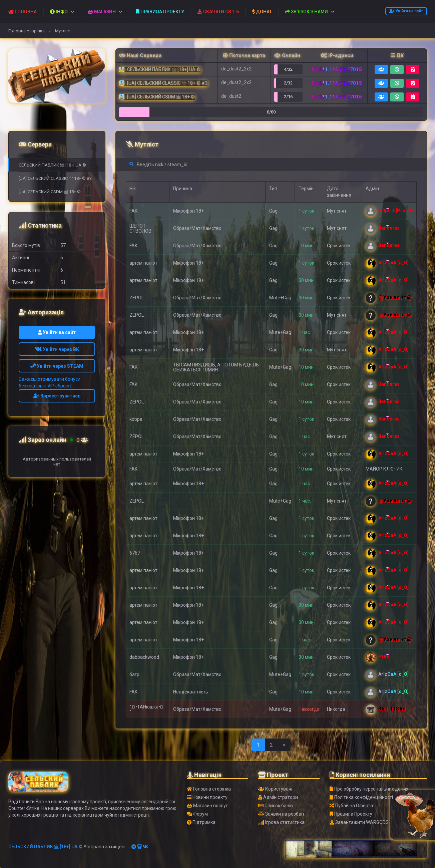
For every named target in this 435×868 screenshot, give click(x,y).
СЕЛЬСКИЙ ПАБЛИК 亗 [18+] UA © (52, 165)
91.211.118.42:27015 (337, 83)
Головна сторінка (27, 31)
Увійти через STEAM (57, 366)
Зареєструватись (57, 396)
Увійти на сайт (406, 11)
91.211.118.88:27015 (337, 69)
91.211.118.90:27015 (337, 97)
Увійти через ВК (57, 349)
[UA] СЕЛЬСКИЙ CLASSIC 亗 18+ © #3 (55, 178)
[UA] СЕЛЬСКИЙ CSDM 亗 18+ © (50, 192)
